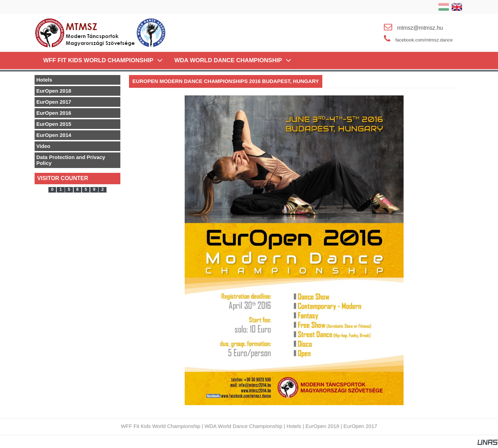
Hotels (294, 426)
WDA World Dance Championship (243, 426)
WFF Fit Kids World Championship (160, 426)
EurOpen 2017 (360, 426)
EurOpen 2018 (322, 426)
